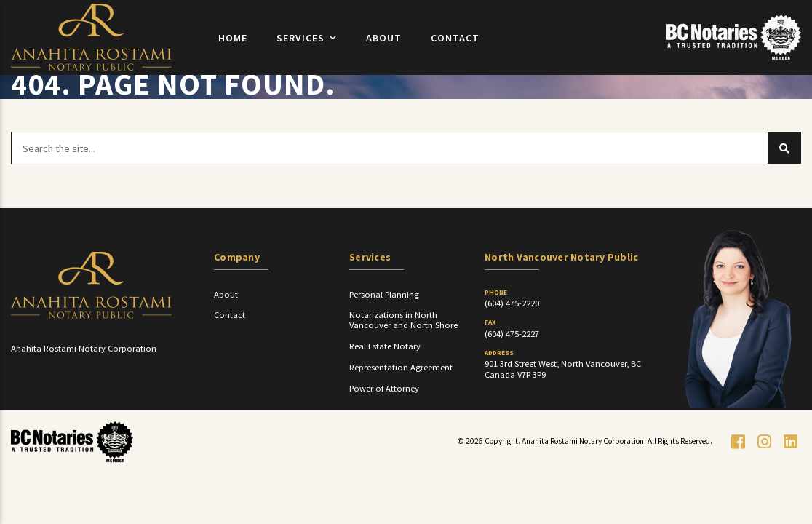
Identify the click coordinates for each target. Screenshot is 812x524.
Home (233, 49)
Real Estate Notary (385, 375)
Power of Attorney (384, 417)
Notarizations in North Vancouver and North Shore (403, 349)
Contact (455, 49)
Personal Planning (384, 323)
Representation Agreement (401, 396)
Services (300, 49)
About (384, 49)
